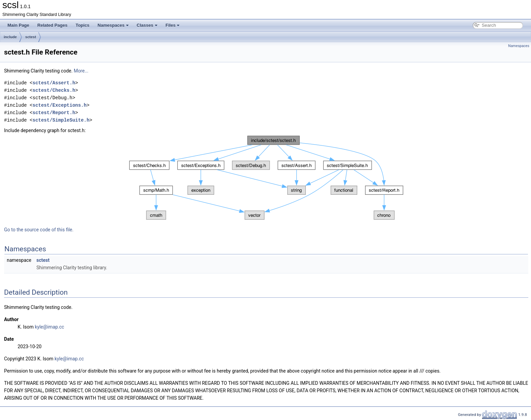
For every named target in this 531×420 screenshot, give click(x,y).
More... (81, 71)
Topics (82, 25)
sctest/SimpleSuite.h (61, 120)
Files (173, 25)
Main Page (18, 25)
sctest (31, 37)
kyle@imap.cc (50, 327)
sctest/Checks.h (54, 90)
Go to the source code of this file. (39, 230)
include (10, 37)
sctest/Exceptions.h (60, 105)
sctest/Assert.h (54, 83)
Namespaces (113, 25)
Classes (147, 25)
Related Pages (52, 25)
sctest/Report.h (54, 113)
